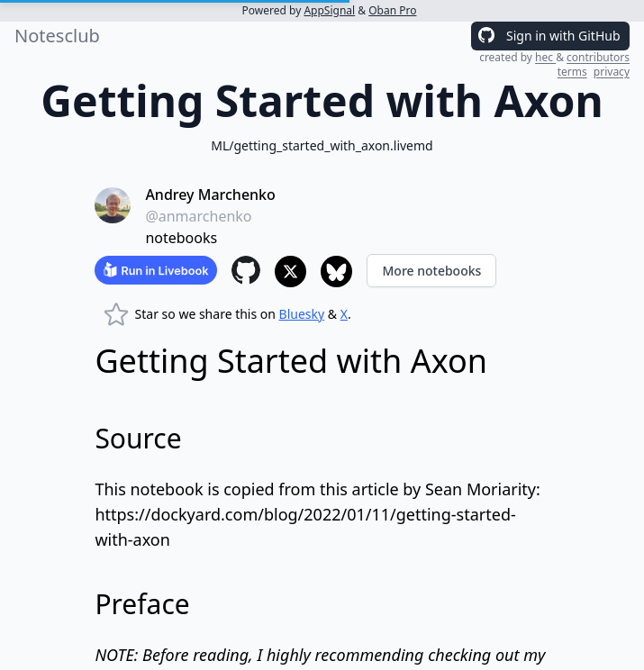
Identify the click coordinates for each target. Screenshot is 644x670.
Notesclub (57, 36)
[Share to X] (290, 272)
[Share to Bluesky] (336, 272)
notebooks (181, 238)
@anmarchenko (198, 216)
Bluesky (302, 314)
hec (545, 57)
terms (572, 72)
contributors (598, 57)
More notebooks (431, 271)
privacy (612, 72)
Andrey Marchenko (210, 195)
